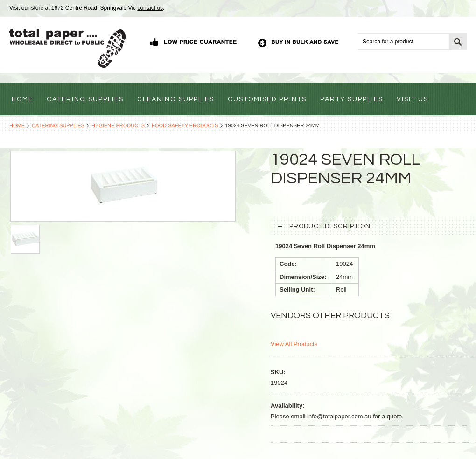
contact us (150, 8)
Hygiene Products (118, 125)
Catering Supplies (58, 125)
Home (17, 125)
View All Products (294, 344)
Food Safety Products (185, 125)
